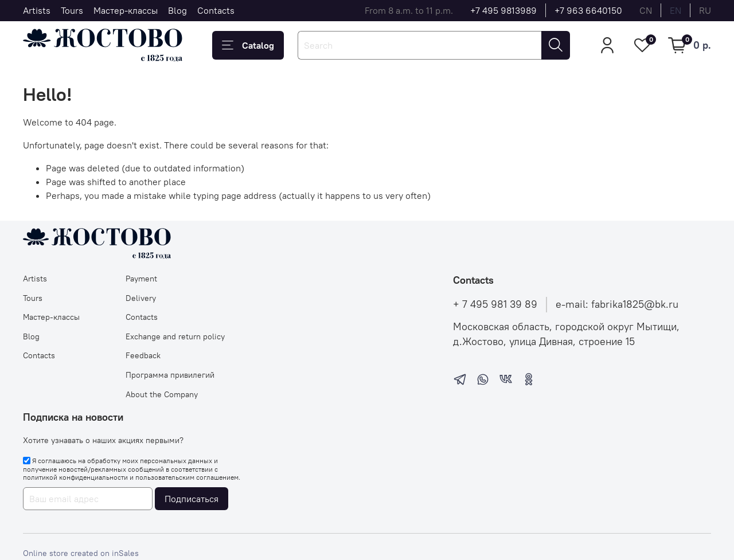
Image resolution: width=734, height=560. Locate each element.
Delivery (141, 298)
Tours (72, 10)
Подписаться (192, 499)
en (676, 10)
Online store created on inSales (81, 553)
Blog (177, 10)
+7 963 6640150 (588, 10)
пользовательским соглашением (187, 477)
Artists (37, 10)
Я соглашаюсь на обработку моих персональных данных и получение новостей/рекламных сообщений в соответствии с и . (132, 469)
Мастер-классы (126, 10)
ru (705, 10)
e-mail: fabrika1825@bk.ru (617, 304)
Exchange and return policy (175, 336)
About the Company (162, 394)
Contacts (216, 10)
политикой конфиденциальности (75, 477)
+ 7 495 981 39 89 (495, 304)
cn (646, 10)
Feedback (143, 355)
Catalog (248, 45)
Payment (141, 279)
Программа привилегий (170, 375)
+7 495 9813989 (503, 10)
